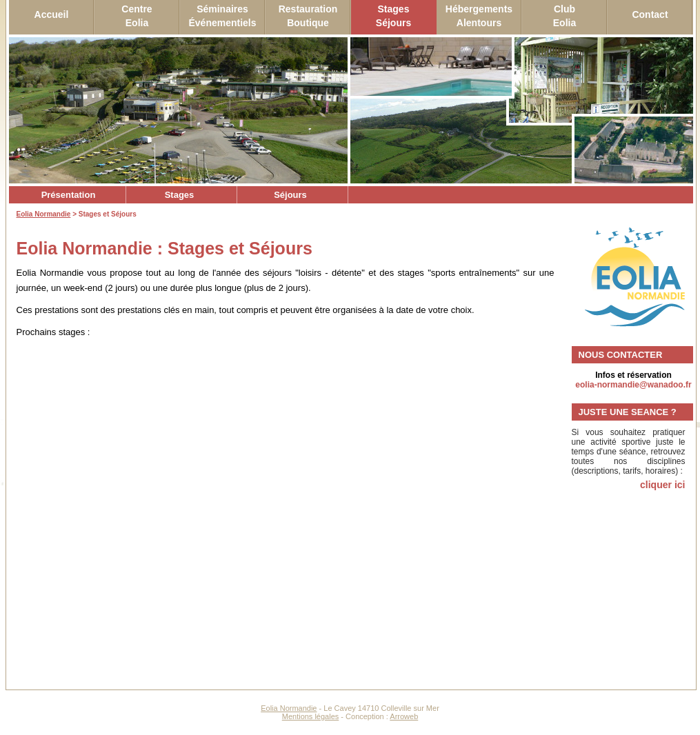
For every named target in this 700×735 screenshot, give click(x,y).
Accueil (52, 14)
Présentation (69, 195)
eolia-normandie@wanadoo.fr (633, 385)
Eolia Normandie (44, 214)
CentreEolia (137, 16)
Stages (180, 195)
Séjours (290, 195)
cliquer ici (663, 485)
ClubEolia (564, 16)
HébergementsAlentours (479, 16)
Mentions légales (311, 716)
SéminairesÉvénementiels (222, 16)
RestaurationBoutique (308, 16)
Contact (650, 14)
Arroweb (404, 716)
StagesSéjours (393, 16)
